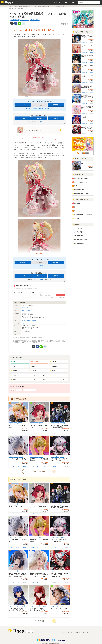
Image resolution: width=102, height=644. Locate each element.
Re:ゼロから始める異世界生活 (24, 6)
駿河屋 (56, 118)
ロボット (57, 423)
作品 (33, 366)
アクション (63, 423)
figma (24, 311)
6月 (54, 375)
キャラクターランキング (81, 200)
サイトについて (65, 633)
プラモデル (22, 606)
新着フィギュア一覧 (18, 479)
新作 (13, 362)
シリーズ (14, 366)
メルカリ (23, 118)
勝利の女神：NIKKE (79, 190)
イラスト (16, 457)
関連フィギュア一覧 (39, 471)
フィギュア (57, 3)
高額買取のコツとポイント (81, 236)
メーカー (14, 371)
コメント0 (66, 22)
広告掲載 (73, 633)
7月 (63, 375)
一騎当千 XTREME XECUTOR (82, 194)
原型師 (53, 371)
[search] (98, 3)
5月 (44, 375)
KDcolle (28, 311)
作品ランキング (78, 175)
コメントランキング (79, 159)
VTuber (57, 457)
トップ (10, 6)
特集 (73, 3)
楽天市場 (41, 108)
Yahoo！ (35, 108)
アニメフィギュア (25, 20)
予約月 (13, 375)
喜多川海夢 (77, 203)
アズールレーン (78, 186)
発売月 (13, 380)
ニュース (66, 3)
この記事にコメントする (39, 138)
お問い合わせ (85, 633)
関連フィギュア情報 (18, 399)
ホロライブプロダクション (81, 182)
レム (75, 211)
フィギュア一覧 (39, 621)
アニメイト (19, 390)
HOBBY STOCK (32, 390)
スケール (20, 423)
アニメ (15, 423)
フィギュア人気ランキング (81, 32)
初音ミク (76, 207)
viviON (47, 108)
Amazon (29, 108)
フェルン (76, 218)
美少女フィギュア (15, 20)
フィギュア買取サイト (80, 232)
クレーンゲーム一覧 (79, 243)
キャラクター (54, 366)
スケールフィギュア (35, 20)
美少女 (11, 423)
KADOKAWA (25, 308)
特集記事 (76, 224)
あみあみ (23, 105)
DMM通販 (56, 105)
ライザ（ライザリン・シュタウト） (83, 215)
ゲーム (57, 606)
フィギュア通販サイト (80, 228)
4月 (34, 375)
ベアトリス (34, 6)
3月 (25, 375)
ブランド (34, 371)
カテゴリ (53, 362)
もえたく (42, 122)
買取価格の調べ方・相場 (80, 240)
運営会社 (78, 633)
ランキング (34, 362)
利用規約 (92, 633)
